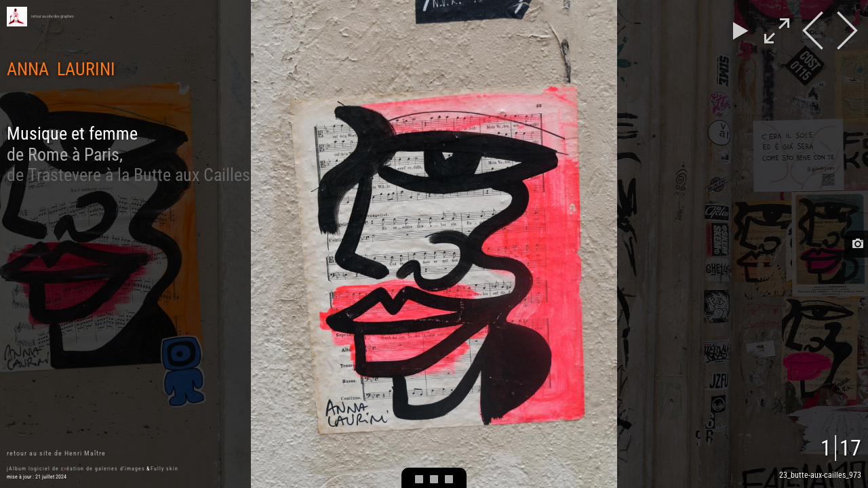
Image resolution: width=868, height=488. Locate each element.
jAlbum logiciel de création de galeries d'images (76, 469)
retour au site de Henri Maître (56, 453)
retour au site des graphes (53, 16)
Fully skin (164, 469)
